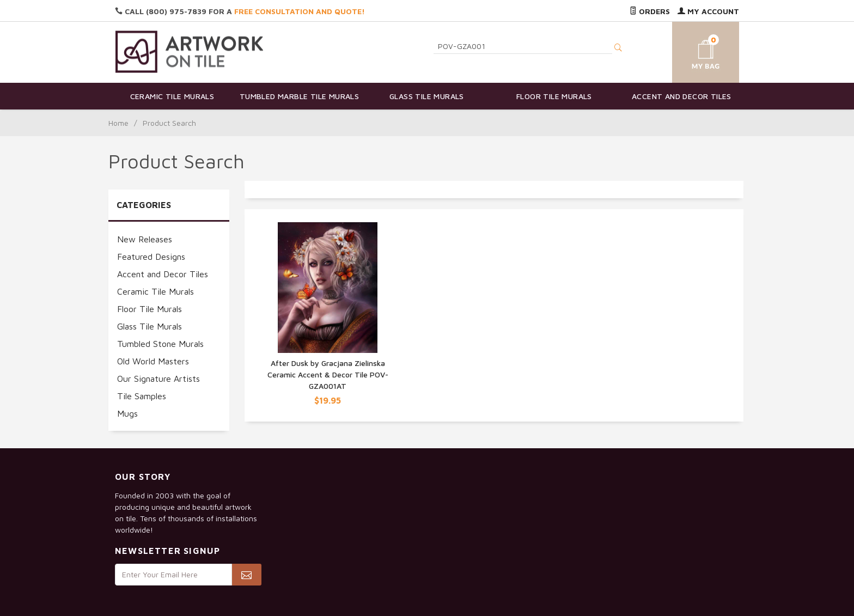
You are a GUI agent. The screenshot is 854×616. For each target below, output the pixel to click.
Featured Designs (151, 257)
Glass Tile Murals (427, 96)
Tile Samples (142, 396)
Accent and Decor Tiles (682, 96)
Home (118, 123)
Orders (650, 11)
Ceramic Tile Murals (172, 96)
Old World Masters (153, 361)
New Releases (145, 239)
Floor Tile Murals (554, 96)
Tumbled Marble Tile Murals (299, 96)
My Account (708, 11)
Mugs (127, 413)
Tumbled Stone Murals (160, 344)
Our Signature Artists (158, 379)
